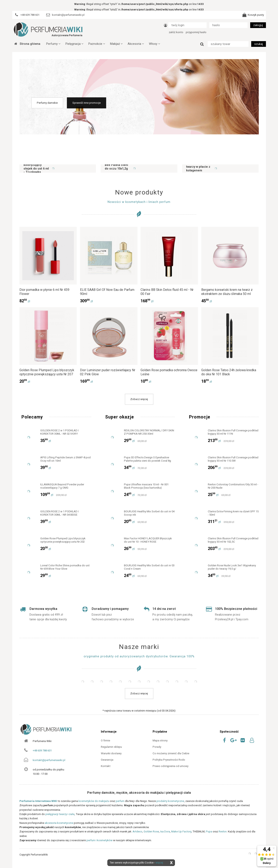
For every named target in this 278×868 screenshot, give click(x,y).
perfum (120, 801)
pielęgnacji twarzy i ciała (60, 814)
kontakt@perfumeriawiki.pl (49, 760)
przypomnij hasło (196, 32)
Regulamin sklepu (111, 747)
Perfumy (53, 44)
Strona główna (27, 44)
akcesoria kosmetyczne (59, 823)
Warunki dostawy (111, 753)
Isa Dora (165, 831)
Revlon (223, 831)
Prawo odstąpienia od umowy (171, 766)
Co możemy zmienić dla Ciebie (171, 753)
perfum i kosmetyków (100, 840)
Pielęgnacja (74, 44)
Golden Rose (151, 831)
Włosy (154, 44)
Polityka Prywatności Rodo (169, 760)
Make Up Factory (181, 831)
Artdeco (137, 831)
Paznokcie (97, 44)
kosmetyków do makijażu (94, 801)
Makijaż (116, 44)
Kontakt (106, 766)
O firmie (105, 740)
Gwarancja (107, 760)
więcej (159, 863)
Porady (157, 747)
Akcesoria (136, 44)
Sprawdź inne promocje (87, 103)
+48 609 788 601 (42, 751)
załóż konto (176, 32)
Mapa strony (160, 740)
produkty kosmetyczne (170, 801)
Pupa (209, 831)
